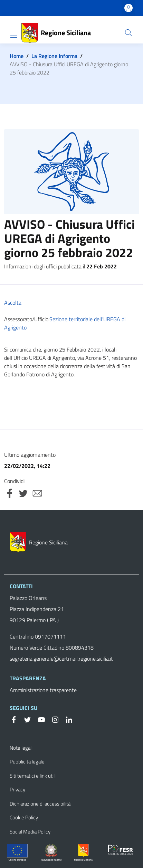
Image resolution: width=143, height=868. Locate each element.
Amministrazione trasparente (43, 690)
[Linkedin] (66, 719)
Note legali (21, 748)
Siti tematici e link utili (33, 776)
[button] (128, 33)
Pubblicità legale (27, 762)
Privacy (17, 790)
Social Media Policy (30, 832)
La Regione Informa (54, 56)
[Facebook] (14, 719)
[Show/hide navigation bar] (14, 35)
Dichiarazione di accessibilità (40, 804)
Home (17, 56)
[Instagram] (53, 719)
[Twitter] (25, 719)
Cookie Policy (24, 817)
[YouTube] (39, 719)
